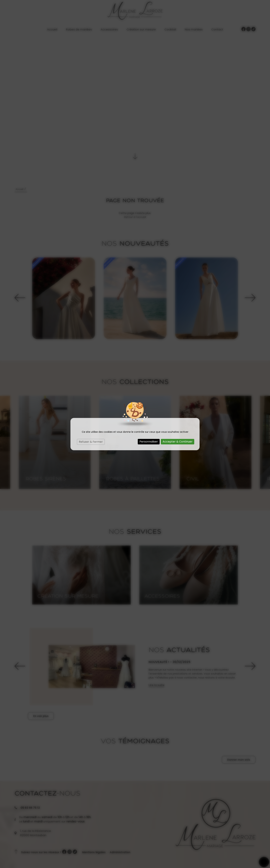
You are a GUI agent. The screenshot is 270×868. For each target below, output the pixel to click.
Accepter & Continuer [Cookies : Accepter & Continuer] (178, 442)
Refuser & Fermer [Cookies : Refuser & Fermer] (91, 442)
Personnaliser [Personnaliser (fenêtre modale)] (149, 442)
